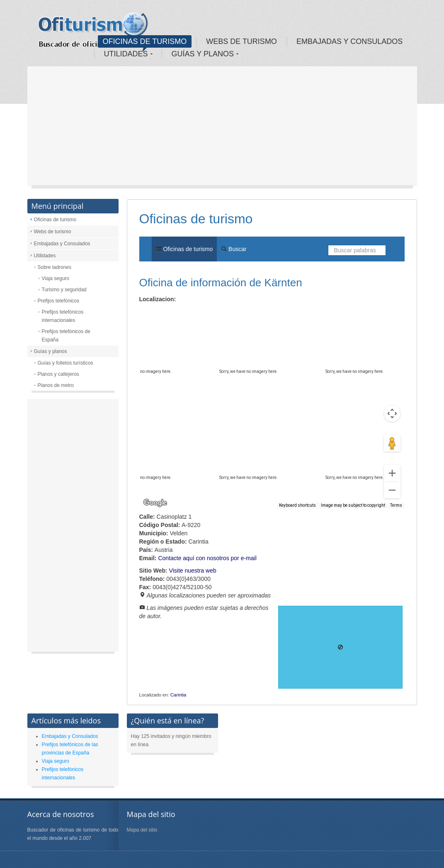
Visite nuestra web (193, 571)
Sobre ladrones (55, 267)
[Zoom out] (392, 490)
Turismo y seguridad (64, 290)
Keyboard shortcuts (297, 505)
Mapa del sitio (142, 830)
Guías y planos (51, 351)
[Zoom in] (392, 473)
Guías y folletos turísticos (66, 363)
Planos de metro (56, 385)
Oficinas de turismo (55, 220)
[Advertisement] (222, 128)
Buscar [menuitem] (234, 249)
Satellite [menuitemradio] (193, 313)
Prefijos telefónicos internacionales (63, 316)
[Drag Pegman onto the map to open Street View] (392, 443)
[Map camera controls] (392, 413)
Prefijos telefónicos (59, 301)
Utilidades (45, 256)
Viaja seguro (56, 278)
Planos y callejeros (58, 374)
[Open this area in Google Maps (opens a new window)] (155, 503)
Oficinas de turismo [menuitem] (184, 249)
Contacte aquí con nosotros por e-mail (207, 558)
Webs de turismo (53, 232)
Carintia (178, 695)
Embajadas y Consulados (62, 244)
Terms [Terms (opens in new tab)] (396, 505)
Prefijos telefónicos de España (66, 336)
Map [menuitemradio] (158, 313)
